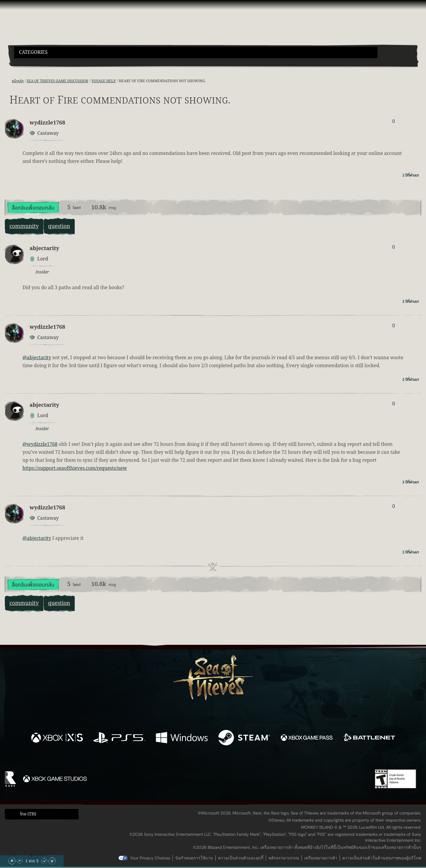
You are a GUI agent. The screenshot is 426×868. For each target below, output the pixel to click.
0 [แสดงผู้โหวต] (394, 121)
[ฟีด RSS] (8, 81)
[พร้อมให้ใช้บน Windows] (182, 739)
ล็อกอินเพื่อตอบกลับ (33, 208)
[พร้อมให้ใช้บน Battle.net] (369, 739)
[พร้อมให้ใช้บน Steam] (244, 739)
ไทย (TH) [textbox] (28, 814)
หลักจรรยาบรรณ (284, 858)
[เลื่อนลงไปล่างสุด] (52, 861)
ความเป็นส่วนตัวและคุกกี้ (241, 858)
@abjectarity (37, 358)
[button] (196, 52)
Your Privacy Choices (150, 858)
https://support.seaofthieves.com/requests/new (75, 468)
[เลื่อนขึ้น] (20, 861)
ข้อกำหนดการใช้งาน (194, 858)
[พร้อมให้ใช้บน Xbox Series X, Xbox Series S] (57, 739)
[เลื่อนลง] (44, 861)
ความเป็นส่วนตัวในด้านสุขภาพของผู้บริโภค (382, 858)
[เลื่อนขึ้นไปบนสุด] (12, 861)
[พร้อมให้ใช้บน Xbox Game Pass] (307, 739)
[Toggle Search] (30, 62)
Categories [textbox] (33, 52)
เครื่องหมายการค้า (321, 858)
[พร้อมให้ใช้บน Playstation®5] (119, 739)
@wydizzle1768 (40, 444)
